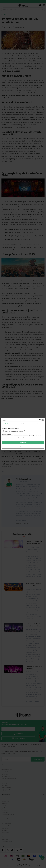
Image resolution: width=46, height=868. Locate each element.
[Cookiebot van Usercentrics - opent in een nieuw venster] (36, 420)
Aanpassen (23, 447)
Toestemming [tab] (8, 424)
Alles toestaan (23, 443)
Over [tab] (38, 424)
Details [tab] (23, 424)
